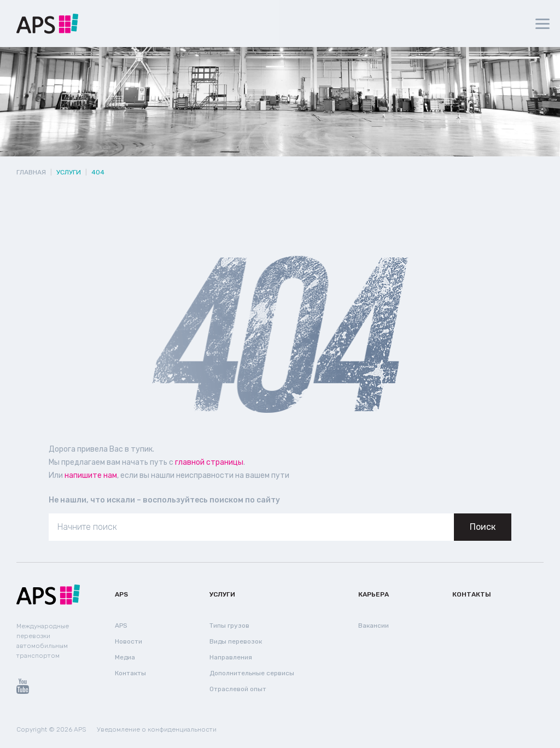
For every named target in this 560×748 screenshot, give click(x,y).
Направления (231, 657)
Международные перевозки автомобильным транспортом (43, 641)
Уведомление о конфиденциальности (157, 729)
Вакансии (374, 626)
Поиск (483, 527)
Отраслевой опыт (238, 689)
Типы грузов (229, 626)
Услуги (222, 594)
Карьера (374, 594)
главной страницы (209, 462)
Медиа (125, 657)
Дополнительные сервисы (252, 673)
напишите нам (91, 475)
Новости (129, 641)
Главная (31, 172)
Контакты (130, 673)
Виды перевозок (236, 641)
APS (121, 594)
